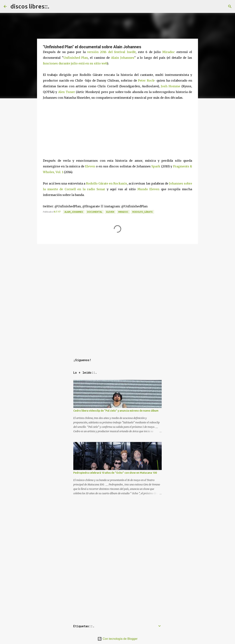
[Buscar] (230, 6)
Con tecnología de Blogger (117, 639)
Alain (115, 58)
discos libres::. (30, 6)
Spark (156, 166)
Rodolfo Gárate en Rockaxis (107, 183)
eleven (110, 212)
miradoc (123, 212)
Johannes (127, 58)
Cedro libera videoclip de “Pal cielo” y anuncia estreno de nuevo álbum (116, 411)
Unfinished (72, 58)
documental (95, 212)
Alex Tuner (67, 92)
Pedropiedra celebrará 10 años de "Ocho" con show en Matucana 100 (115, 473)
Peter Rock (146, 80)
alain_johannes (74, 212)
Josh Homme (171, 86)
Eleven (90, 166)
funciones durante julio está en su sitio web (75, 63)
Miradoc (169, 52)
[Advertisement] (117, 271)
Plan (85, 58)
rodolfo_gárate (143, 212)
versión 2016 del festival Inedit (111, 52)
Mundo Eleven (148, 189)
